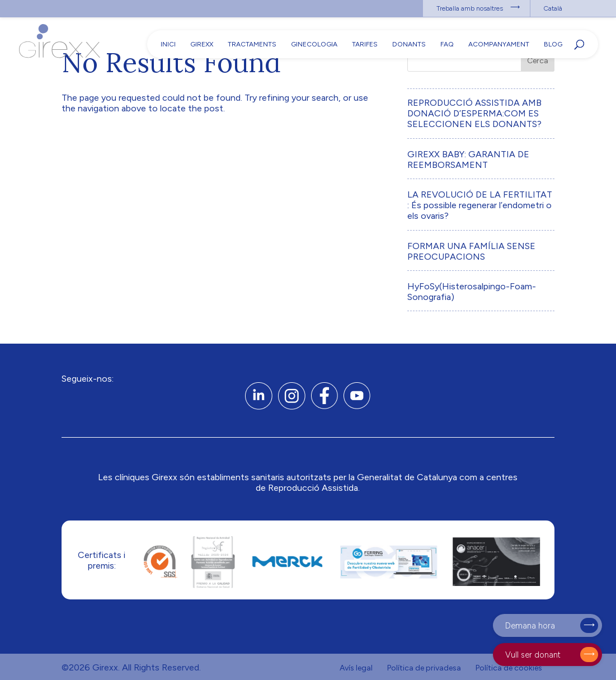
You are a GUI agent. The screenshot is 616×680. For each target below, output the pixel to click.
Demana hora (530, 626)
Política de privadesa (424, 668)
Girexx (202, 44)
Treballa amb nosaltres (470, 8)
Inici (168, 44)
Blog (553, 44)
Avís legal (356, 668)
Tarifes (365, 44)
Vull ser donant (533, 655)
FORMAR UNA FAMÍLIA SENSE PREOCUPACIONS (471, 251)
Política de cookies (509, 668)
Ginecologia (314, 44)
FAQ (447, 44)
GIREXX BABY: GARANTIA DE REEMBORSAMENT (468, 160)
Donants (409, 44)
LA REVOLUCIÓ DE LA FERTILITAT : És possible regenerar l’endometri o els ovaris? (480, 205)
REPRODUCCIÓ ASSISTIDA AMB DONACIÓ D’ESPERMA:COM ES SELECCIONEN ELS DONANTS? (474, 113)
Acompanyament (499, 44)
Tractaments (252, 44)
